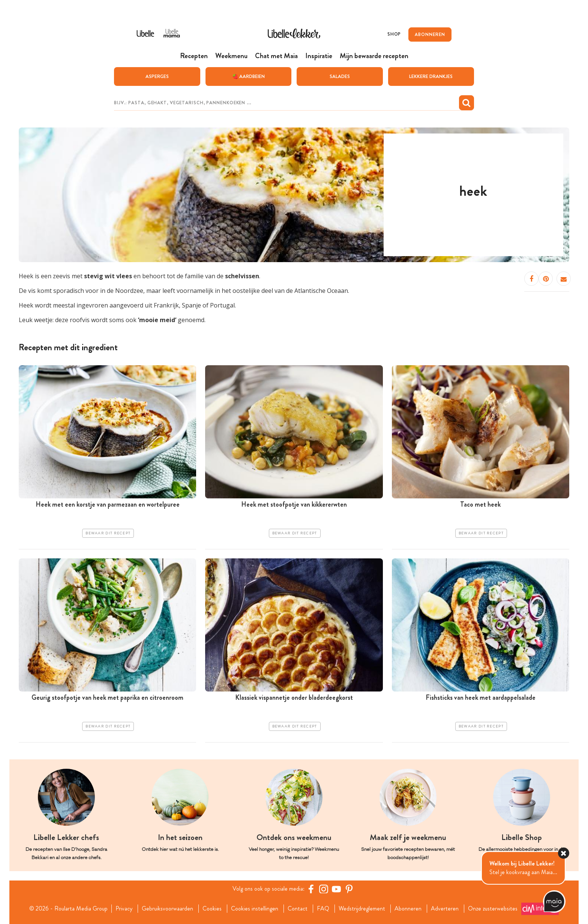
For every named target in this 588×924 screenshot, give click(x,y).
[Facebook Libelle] (311, 888)
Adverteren (445, 908)
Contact (298, 908)
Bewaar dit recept (108, 533)
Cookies (212, 908)
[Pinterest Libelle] (349, 888)
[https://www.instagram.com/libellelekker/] (324, 888)
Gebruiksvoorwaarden (167, 908)
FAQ (323, 908)
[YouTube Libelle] (336, 888)
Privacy (124, 908)
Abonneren (408, 908)
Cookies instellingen (255, 908)
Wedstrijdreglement (362, 908)
